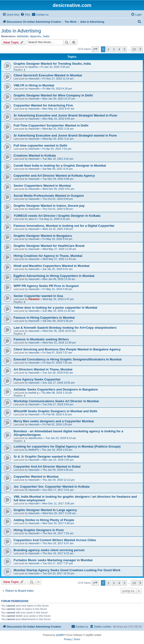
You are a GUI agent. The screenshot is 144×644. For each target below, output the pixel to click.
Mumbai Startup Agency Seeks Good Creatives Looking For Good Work (67, 570)
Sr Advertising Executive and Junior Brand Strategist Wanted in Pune (65, 115)
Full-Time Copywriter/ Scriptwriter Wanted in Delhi (51, 125)
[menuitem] (25, 15)
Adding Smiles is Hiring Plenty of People (44, 520)
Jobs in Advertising (21, 31)
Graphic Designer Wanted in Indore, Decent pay (49, 206)
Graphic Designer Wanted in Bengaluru (43, 236)
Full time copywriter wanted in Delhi (40, 145)
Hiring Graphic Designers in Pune (39, 530)
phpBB (60, 635)
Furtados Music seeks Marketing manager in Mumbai (53, 560)
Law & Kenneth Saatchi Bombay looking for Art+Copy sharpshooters (65, 328)
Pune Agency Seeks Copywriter (37, 379)
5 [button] (125, 49)
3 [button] (114, 49)
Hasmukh (34, 79)
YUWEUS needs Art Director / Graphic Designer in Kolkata (57, 216)
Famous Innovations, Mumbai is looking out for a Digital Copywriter (64, 226)
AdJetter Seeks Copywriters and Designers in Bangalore (56, 389)
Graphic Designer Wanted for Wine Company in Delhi (53, 95)
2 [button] (108, 49)
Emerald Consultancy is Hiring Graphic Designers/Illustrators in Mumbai (68, 359)
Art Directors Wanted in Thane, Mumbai (43, 369)
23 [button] (134, 49)
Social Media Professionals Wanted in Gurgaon (49, 196)
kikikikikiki (23, 36)
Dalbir (46, 36)
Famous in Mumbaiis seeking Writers (41, 339)
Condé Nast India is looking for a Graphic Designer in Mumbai (60, 166)
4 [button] (119, 49)
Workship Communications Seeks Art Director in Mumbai (56, 401)
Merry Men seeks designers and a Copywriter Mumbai (54, 421)
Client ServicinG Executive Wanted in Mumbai (48, 75)
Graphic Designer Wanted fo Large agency (45, 510)
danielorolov (35, 438)
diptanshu (36, 36)
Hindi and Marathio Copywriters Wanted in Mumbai (51, 266)
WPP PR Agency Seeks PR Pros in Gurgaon (46, 286)
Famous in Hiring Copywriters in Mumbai (44, 318)
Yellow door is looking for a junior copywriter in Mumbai (55, 308)
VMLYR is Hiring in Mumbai (34, 85)
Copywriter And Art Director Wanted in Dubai (47, 467)
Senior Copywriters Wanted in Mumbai (42, 186)
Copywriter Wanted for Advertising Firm (43, 105)
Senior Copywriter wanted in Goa (38, 296)
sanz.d (32, 219)
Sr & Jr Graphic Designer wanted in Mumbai (46, 457)
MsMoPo (33, 450)
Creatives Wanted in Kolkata (35, 156)
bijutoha (33, 67)
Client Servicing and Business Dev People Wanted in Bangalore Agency (67, 349)
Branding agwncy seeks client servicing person (49, 550)
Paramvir (34, 299)
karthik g (33, 393)
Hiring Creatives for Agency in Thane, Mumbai (48, 256)
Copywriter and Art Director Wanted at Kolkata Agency (54, 176)
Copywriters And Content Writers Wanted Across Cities (55, 540)
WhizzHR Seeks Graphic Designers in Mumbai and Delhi (55, 411)
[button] (95, 49)
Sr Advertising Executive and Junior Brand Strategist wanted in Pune (65, 135)
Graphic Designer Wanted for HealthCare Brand (49, 246)
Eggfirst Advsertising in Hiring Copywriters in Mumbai (54, 276)
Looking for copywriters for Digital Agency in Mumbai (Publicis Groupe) (67, 446)
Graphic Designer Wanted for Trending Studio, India (52, 64)
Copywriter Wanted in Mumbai (36, 477)
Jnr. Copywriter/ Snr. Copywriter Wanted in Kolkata (51, 487)
